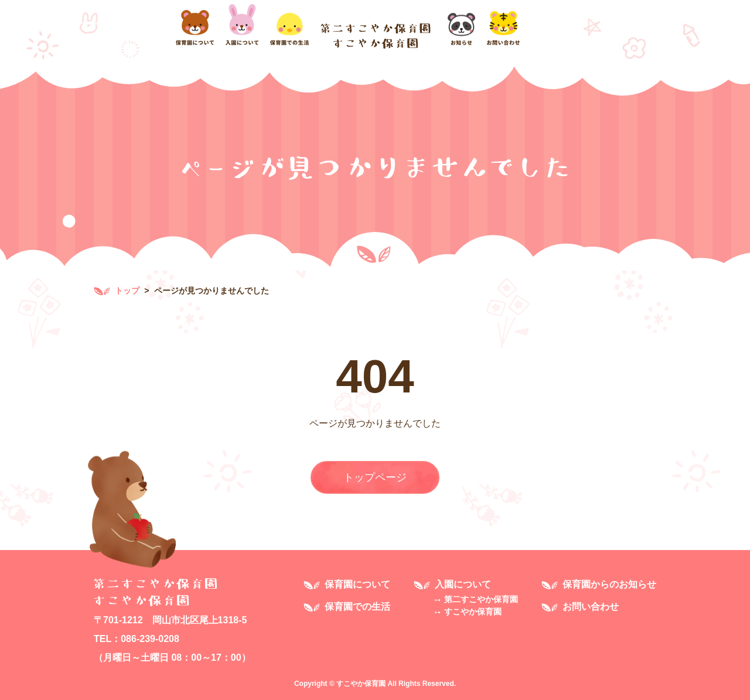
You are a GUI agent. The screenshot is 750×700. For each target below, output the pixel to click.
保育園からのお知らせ (609, 584)
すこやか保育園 (473, 612)
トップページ (375, 477)
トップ (117, 291)
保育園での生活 (357, 607)
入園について (463, 584)
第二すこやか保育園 (481, 599)
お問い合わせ (591, 607)
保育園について (357, 584)
